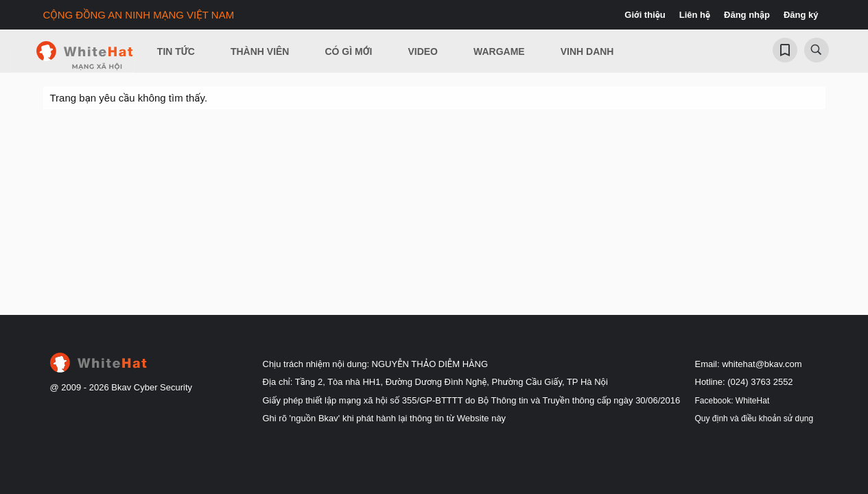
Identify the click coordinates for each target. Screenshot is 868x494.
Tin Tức (176, 51)
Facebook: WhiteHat (732, 401)
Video (423, 51)
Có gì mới (348, 51)
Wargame (499, 51)
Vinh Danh (587, 51)
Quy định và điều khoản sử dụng (754, 419)
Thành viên (260, 51)
